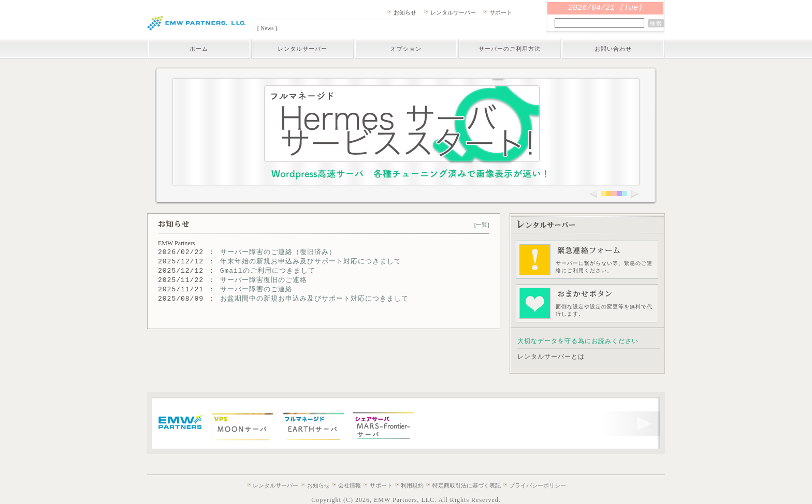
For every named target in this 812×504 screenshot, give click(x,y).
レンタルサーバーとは (551, 357)
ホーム (199, 49)
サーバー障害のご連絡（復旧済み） (278, 252)
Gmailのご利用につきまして (268, 271)
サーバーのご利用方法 (510, 49)
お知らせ (405, 12)
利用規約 (412, 485)
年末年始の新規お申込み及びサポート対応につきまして (311, 262)
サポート (501, 12)
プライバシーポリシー (538, 485)
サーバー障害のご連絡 (256, 290)
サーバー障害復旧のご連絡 (264, 280)
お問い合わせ (613, 49)
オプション (406, 49)
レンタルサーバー (453, 12)
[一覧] (482, 225)
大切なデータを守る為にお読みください (578, 341)
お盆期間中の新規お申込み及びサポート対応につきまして (314, 299)
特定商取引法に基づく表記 (467, 485)
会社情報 (350, 485)
